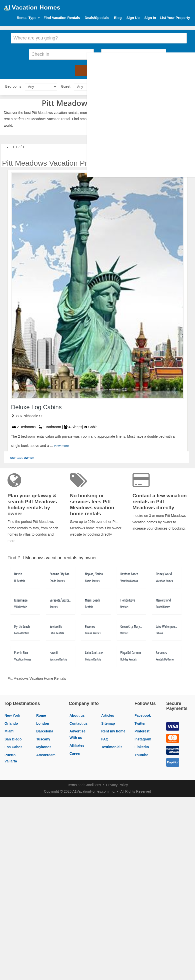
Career (75, 752)
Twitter (140, 722)
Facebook (143, 714)
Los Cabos (13, 746)
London (43, 722)
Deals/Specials (97, 18)
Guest (66, 85)
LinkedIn (142, 746)
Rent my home (113, 730)
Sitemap (108, 722)
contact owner (22, 456)
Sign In (150, 18)
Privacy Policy (117, 783)
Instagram (143, 738)
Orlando (11, 722)
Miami (9, 730)
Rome (41, 714)
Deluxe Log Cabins (36, 406)
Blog (118, 18)
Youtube (141, 753)
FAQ (105, 738)
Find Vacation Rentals (62, 18)
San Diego (13, 738)
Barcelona (45, 730)
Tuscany (43, 738)
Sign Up (133, 18)
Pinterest (142, 730)
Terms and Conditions (84, 783)
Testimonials (112, 746)
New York (12, 714)
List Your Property (175, 18)
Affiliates (77, 744)
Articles (108, 714)
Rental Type (28, 18)
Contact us (78, 722)
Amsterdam (46, 753)
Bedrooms (13, 85)
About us (77, 714)
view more (61, 444)
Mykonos (44, 746)
